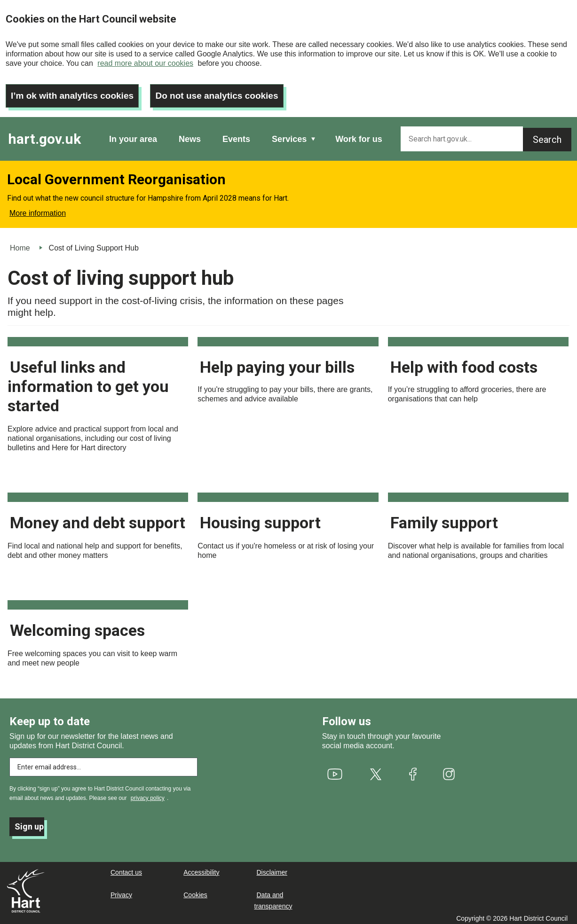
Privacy (121, 891)
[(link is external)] (335, 770)
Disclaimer (272, 869)
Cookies (195, 891)
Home (20, 244)
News (190, 135)
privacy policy (148, 794)
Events (236, 135)
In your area (133, 135)
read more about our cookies (145, 63)
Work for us (359, 135)
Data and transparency (273, 897)
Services (289, 135)
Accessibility (201, 869)
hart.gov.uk (44, 135)
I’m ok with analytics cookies (75, 92)
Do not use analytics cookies (226, 92)
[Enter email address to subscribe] (103, 763)
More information (38, 209)
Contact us (126, 869)
